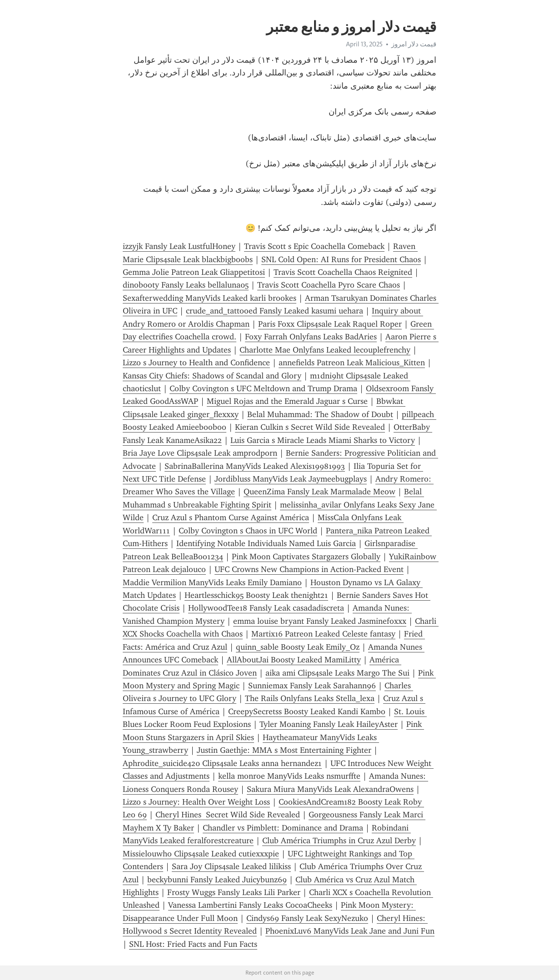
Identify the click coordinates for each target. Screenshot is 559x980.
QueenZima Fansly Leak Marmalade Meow (319, 492)
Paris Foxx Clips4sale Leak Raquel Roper (330, 324)
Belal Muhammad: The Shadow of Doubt (320, 414)
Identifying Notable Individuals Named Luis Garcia (266, 543)
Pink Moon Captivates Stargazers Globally (306, 557)
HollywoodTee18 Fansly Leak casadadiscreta (266, 608)
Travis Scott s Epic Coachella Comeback (314, 246)
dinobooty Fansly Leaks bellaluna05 (186, 285)
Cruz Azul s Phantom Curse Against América (231, 517)
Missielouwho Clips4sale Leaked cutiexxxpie (201, 854)
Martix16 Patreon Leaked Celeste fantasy (323, 634)
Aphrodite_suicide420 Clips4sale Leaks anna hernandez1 (222, 763)
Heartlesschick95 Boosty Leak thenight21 (256, 595)
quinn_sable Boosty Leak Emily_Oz (298, 647)
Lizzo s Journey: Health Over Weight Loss (196, 802)
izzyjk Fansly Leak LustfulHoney (179, 246)
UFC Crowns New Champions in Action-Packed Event (309, 569)
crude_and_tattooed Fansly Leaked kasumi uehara (275, 311)
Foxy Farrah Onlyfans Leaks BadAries (311, 337)
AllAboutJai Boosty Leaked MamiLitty (294, 660)
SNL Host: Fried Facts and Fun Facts (193, 944)
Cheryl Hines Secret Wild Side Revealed (228, 815)
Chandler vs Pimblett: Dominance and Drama (283, 828)
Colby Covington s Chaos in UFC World (248, 531)
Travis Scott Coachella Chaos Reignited (343, 272)
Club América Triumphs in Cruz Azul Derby (339, 841)
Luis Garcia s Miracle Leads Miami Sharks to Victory (323, 440)
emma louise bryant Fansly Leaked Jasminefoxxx (320, 621)
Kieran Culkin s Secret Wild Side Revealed (310, 427)
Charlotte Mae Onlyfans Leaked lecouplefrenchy (325, 350)
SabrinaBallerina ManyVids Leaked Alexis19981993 (255, 466)
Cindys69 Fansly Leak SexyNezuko (307, 918)
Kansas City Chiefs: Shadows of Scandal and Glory (212, 376)
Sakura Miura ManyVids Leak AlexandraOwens (330, 789)
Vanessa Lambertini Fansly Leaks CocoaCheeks (250, 905)
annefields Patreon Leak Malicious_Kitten (352, 363)
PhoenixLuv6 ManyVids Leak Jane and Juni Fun (350, 931)
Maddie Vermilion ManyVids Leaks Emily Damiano (212, 582)
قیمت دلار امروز (414, 44)
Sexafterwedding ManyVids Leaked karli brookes (210, 298)
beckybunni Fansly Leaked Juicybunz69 (217, 880)
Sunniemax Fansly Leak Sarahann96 (312, 686)
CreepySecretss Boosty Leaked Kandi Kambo (307, 711)
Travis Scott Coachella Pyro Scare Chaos (329, 285)
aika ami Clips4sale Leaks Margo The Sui (337, 673)
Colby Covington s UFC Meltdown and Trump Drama (263, 388)
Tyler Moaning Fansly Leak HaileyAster (329, 724)
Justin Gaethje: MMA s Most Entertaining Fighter (284, 750)
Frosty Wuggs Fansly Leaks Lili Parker (234, 892)
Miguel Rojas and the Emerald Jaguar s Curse (287, 401)
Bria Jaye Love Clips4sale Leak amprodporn (200, 453)
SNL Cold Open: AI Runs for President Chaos (341, 259)
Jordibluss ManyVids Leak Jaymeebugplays (291, 479)
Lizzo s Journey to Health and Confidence (196, 363)
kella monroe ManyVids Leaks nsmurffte (289, 776)
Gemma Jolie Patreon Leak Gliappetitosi (194, 272)
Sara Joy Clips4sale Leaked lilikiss (231, 866)
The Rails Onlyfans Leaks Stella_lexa (310, 698)
